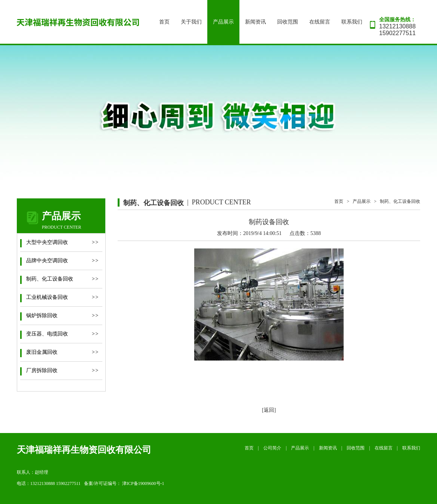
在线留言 (320, 22)
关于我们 (191, 22)
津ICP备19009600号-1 (143, 483)
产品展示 (223, 22)
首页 (164, 22)
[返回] (269, 410)
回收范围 (288, 22)
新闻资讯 (255, 22)
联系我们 (352, 22)
